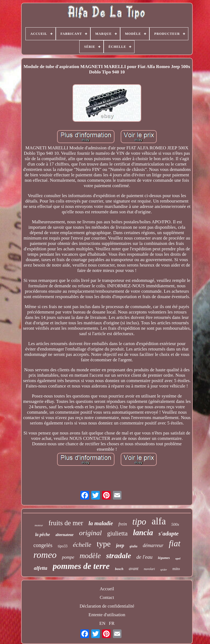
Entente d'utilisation (107, 615)
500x (175, 524)
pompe (68, 557)
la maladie (101, 523)
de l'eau (144, 557)
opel (178, 558)
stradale (119, 556)
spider (164, 570)
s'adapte (169, 533)
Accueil (107, 589)
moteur (39, 525)
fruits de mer (66, 523)
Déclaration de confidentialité (107, 606)
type (104, 544)
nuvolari (150, 569)
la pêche (43, 535)
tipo (139, 522)
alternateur (65, 535)
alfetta (41, 568)
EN (102, 623)
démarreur (153, 545)
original (90, 533)
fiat (175, 543)
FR (112, 623)
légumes (164, 558)
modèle (90, 556)
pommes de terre (81, 566)
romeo (45, 555)
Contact (107, 597)
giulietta (117, 533)
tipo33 (63, 546)
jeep (120, 545)
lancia (143, 532)
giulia (134, 546)
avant (134, 569)
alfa (159, 521)
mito (176, 569)
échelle (82, 545)
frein (122, 524)
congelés (43, 545)
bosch (119, 569)
